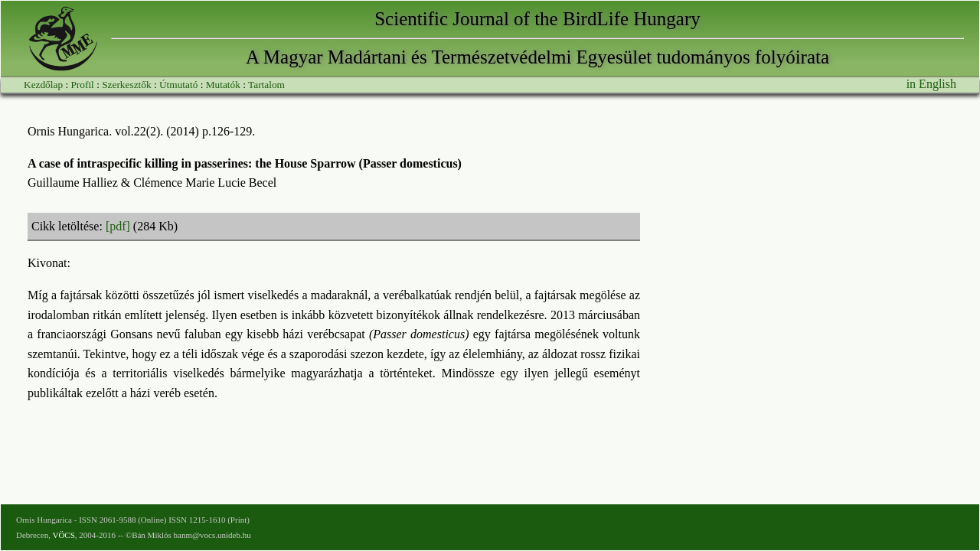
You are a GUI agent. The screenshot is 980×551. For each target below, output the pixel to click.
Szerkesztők (126, 85)
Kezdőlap (43, 85)
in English (931, 84)
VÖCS (63, 535)
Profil (82, 85)
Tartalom (266, 85)
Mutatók (223, 85)
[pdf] (118, 226)
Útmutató (178, 85)
